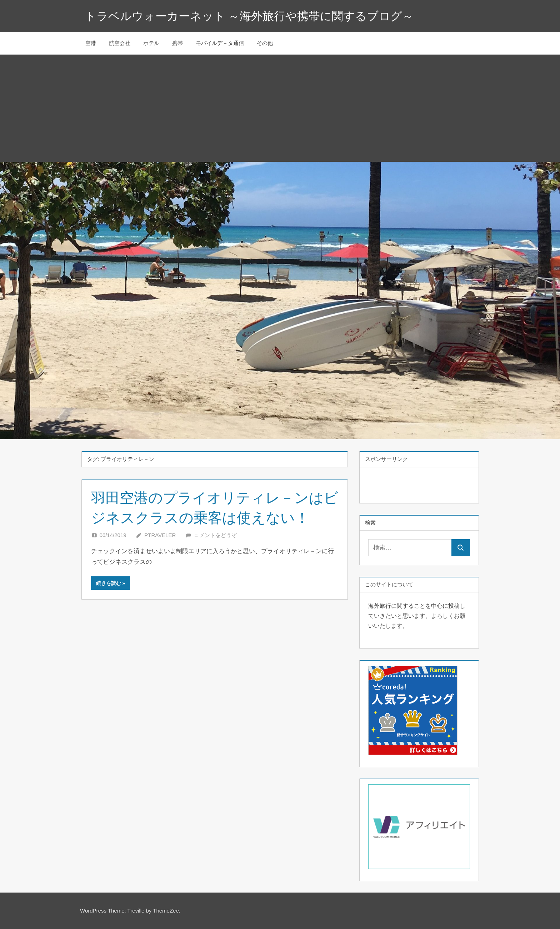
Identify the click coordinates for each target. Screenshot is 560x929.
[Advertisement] (280, 108)
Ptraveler (160, 535)
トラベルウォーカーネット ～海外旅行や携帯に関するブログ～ (249, 16)
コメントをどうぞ (215, 535)
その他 (265, 43)
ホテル (151, 43)
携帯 (177, 43)
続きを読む (109, 583)
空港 (91, 43)
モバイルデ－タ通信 (220, 43)
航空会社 (120, 43)
